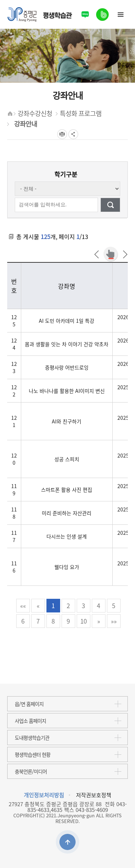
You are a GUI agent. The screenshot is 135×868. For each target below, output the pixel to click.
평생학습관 (40, 14)
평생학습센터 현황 (33, 754)
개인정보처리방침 (44, 795)
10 (84, 621)
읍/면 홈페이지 (29, 704)
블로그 (85, 15)
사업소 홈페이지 (30, 721)
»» (114, 621)
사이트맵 (121, 14)
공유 (73, 134)
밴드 (103, 12)
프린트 (62, 134)
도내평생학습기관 (32, 738)
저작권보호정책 (94, 795)
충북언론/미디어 (31, 771)
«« (23, 605)
